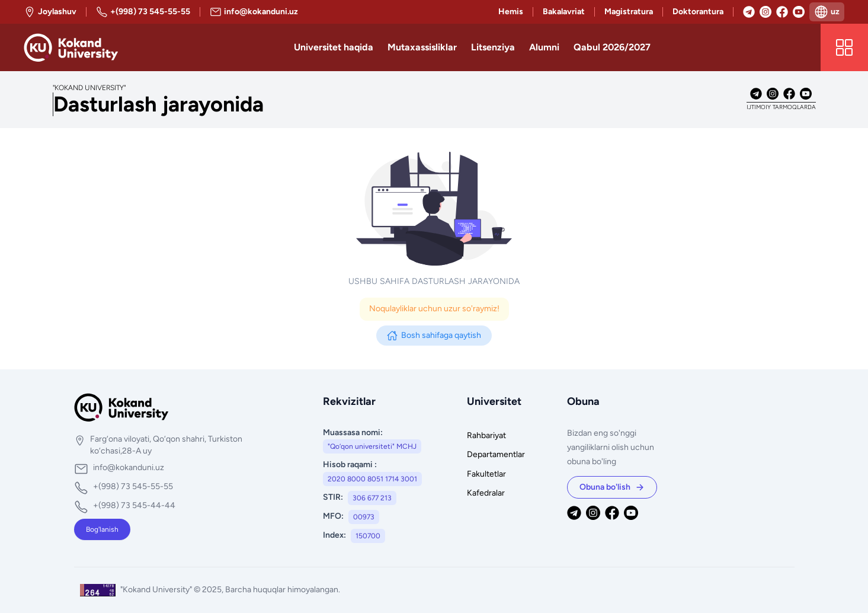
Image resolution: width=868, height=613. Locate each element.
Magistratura (629, 12)
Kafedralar (486, 493)
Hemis (511, 12)
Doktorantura (698, 12)
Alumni (544, 47)
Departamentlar (496, 454)
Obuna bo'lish (612, 487)
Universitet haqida (334, 47)
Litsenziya (493, 47)
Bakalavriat (564, 12)
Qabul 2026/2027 (612, 47)
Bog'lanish (102, 529)
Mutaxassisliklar (422, 47)
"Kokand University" (157, 590)
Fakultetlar (486, 474)
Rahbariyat (486, 435)
